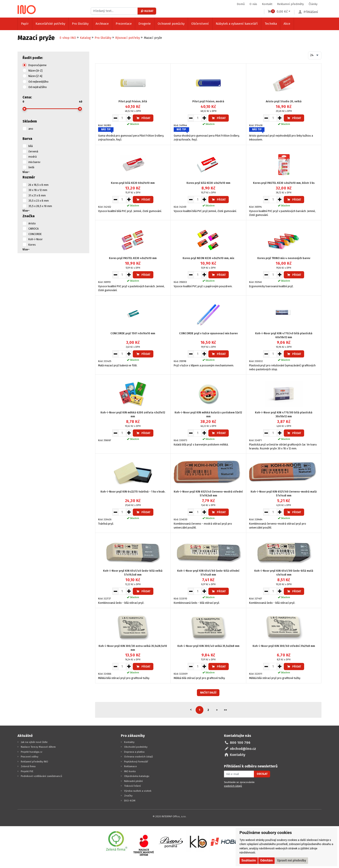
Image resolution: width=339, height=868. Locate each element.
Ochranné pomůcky (171, 24)
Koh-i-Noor (36, 239)
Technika (271, 24)
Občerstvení (200, 24)
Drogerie (145, 24)
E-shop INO (68, 38)
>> (225, 710)
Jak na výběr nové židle (34, 742)
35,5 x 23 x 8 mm (39, 201)
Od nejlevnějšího (38, 82)
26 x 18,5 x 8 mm (38, 185)
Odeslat (262, 774)
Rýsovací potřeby (128, 38)
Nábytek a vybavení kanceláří (237, 24)
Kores (32, 245)
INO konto (130, 771)
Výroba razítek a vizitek (138, 791)
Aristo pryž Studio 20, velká (284, 101)
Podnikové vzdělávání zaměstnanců (41, 776)
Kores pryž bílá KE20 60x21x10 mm (133, 183)
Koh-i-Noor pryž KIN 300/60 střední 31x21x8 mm (284, 646)
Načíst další (208, 693)
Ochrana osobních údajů (139, 757)
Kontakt (267, 4)
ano (31, 129)
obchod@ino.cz (243, 749)
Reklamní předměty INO (34, 762)
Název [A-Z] (35, 71)
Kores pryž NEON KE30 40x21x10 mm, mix (208, 258)
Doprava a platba (134, 752)
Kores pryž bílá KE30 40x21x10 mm (208, 183)
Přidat (143, 118)
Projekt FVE (27, 771)
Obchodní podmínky (136, 747)
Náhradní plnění (133, 781)
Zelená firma (28, 766)
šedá (31, 167)
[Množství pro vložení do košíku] (122, 118)
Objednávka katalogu (137, 776)
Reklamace (131, 766)
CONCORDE (35, 234)
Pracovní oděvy (30, 757)
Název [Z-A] (35, 76)
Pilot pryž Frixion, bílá (133, 101)
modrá (32, 157)
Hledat (147, 11)
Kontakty (129, 742)
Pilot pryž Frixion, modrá (208, 101)
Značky (128, 796)
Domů (241, 4)
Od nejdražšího (38, 87)
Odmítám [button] (266, 860)
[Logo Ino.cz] (27, 10)
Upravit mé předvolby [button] (291, 860)
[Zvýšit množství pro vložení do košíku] (129, 118)
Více (25, 172)
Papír (25, 24)
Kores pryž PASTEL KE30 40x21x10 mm (133, 258)
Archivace (102, 24)
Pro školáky (80, 24)
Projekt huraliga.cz (32, 752)
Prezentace (124, 24)
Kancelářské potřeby (50, 24)
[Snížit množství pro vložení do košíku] (115, 118)
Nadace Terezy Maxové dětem (38, 747)
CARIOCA (33, 229)
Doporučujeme (37, 65)
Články (313, 4)
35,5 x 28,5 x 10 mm (40, 206)
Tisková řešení (132, 786)
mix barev (34, 162)
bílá (31, 146)
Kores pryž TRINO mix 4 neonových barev (284, 258)
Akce (287, 24)
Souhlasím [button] (249, 860)
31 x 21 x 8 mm (37, 195)
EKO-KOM (130, 801)
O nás (253, 4)
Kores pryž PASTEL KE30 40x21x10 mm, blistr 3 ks (284, 183)
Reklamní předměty (290, 4)
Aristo (32, 223)
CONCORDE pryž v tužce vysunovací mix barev (208, 333)
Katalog (85, 38)
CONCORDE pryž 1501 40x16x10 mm (133, 333)
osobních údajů (233, 786)
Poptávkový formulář (136, 762)
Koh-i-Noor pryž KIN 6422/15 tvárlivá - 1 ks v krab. (133, 492)
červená (33, 151)
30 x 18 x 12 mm (38, 190)
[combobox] (315, 55)
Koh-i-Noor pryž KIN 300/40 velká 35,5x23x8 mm (208, 646)
